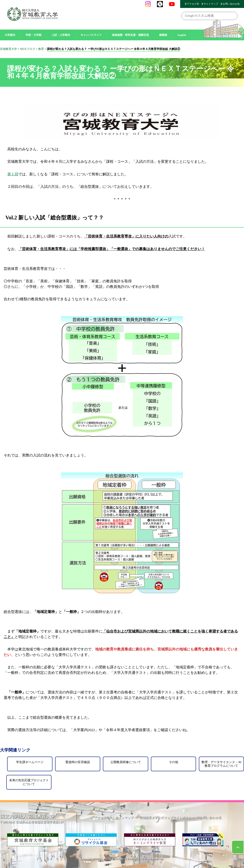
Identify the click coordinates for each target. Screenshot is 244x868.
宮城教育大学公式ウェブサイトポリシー (167, 818)
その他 (174, 762)
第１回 (13, 174)
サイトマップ (211, 4)
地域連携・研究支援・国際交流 (130, 35)
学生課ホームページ (30, 762)
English (182, 35)
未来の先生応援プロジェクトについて (29, 782)
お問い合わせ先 (231, 4)
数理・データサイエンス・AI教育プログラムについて (221, 764)
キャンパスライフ (91, 35)
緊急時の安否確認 (78, 762)
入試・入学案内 (61, 35)
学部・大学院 (34, 35)
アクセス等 (193, 4)
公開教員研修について (126, 762)
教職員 (163, 35)
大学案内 (10, 35)
